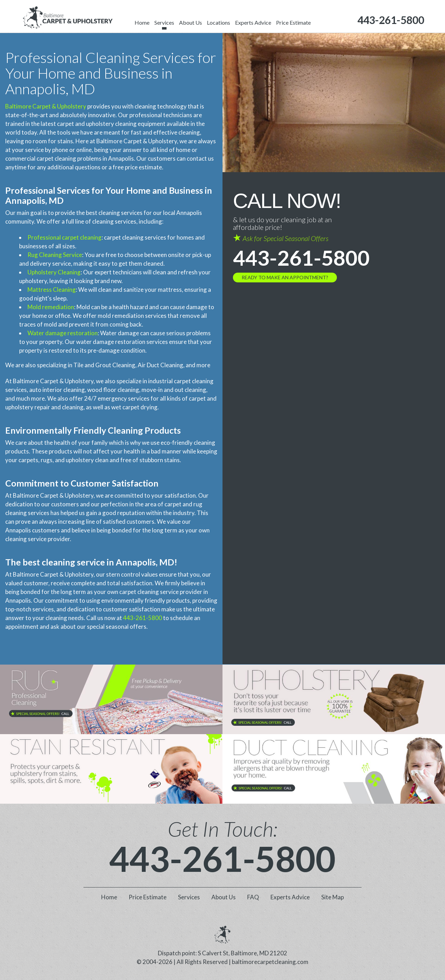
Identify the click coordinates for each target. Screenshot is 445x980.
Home (142, 22)
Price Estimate (293, 22)
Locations (219, 22)
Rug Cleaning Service (55, 255)
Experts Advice (253, 22)
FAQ (253, 897)
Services (164, 22)
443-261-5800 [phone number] (301, 258)
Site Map (333, 897)
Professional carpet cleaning (64, 237)
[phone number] (391, 20)
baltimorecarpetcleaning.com (270, 962)
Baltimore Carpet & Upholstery (46, 106)
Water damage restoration (63, 333)
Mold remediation (51, 307)
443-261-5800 (143, 618)
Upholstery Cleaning (54, 272)
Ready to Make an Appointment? (285, 277)
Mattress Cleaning (52, 290)
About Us (191, 22)
